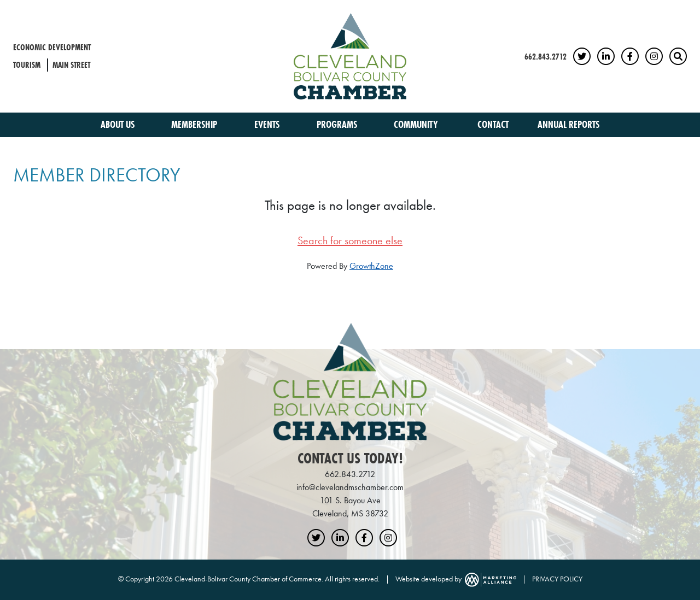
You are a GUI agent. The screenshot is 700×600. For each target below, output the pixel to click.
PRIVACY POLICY (557, 579)
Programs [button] (338, 124)
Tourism (27, 65)
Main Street (71, 65)
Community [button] (417, 124)
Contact (493, 124)
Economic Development (52, 47)
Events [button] (268, 124)
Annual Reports (568, 124)
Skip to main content (0, 9)
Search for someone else (350, 240)
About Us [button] (119, 124)
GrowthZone (371, 266)
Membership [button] (195, 124)
